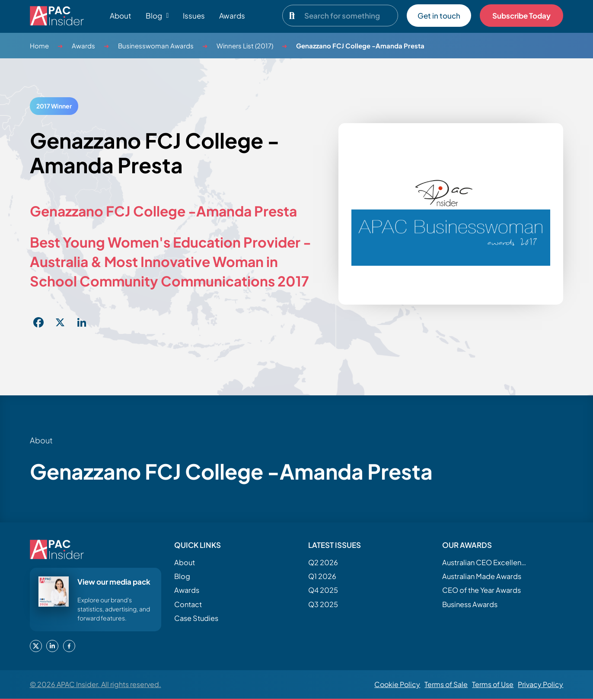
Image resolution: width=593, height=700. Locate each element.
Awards (232, 16)
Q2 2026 (323, 562)
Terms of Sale (446, 684)
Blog (182, 576)
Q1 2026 (322, 576)
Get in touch (439, 16)
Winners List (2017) (245, 46)
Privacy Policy (540, 684)
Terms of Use (493, 684)
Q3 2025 (323, 604)
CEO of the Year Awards (481, 590)
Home (39, 46)
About (121, 16)
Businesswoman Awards (156, 46)
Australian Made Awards (482, 576)
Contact (188, 604)
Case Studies (196, 618)
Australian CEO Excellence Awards (485, 562)
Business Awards (470, 604)
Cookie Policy (397, 684)
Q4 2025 (323, 590)
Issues (194, 16)
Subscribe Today (521, 16)
